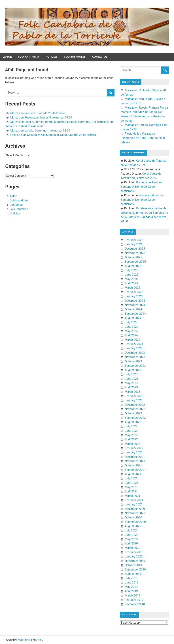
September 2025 (135, 262)
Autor (8, 57)
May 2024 (131, 331)
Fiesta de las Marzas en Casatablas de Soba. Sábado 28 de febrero (53, 135)
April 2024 (131, 335)
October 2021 (133, 465)
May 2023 (131, 383)
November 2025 (135, 253)
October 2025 (133, 257)
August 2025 (133, 266)
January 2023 (134, 400)
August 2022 (133, 422)
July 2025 (131, 270)
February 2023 (134, 396)
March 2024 (132, 340)
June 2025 (132, 275)
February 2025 (134, 292)
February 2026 (134, 240)
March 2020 (132, 548)
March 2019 (132, 595)
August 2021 (133, 474)
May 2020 (131, 539)
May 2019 (131, 587)
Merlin (39, 640)
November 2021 (135, 461)
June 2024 (132, 327)
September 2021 (135, 470)
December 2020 (135, 509)
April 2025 (131, 283)
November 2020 (135, 513)
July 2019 (131, 578)
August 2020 (133, 526)
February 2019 (134, 600)
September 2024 (135, 314)
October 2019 (133, 565)
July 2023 (131, 374)
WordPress (24, 640)
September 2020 (135, 522)
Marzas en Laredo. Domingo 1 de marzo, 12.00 (40, 131)
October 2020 (133, 517)
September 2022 (135, 418)
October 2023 (133, 361)
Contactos (100, 57)
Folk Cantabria (29, 57)
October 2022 (133, 413)
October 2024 (133, 309)
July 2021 (131, 478)
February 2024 (134, 344)
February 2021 (134, 500)
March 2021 (132, 496)
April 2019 (131, 591)
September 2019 (135, 569)
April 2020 (131, 543)
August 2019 (133, 574)
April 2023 (131, 387)
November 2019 (135, 561)
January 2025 (134, 296)
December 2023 (135, 353)
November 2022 (135, 409)
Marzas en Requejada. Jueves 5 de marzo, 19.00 (41, 118)
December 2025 (135, 249)
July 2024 (131, 322)
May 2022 (131, 435)
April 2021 (131, 491)
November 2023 (135, 357)
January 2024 (134, 348)
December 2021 (135, 457)
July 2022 (131, 426)
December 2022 (135, 405)
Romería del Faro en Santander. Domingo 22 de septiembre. (141, 187)
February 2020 (134, 552)
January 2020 (134, 556)
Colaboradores (75, 57)
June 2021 (132, 483)
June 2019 (132, 582)
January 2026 (134, 244)
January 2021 (134, 504)
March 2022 (132, 444)
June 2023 (132, 379)
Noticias (52, 57)
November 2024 (135, 305)
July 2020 (131, 530)
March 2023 (132, 392)
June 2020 (132, 535)
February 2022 (134, 448)
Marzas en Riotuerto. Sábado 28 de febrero (38, 113)
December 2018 (135, 604)
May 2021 (131, 487)
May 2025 (131, 279)
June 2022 (132, 431)
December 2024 (135, 301)
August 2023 (133, 370)
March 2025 (132, 288)
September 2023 (135, 366)
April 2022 (131, 439)
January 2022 (134, 452)
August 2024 (133, 318)
